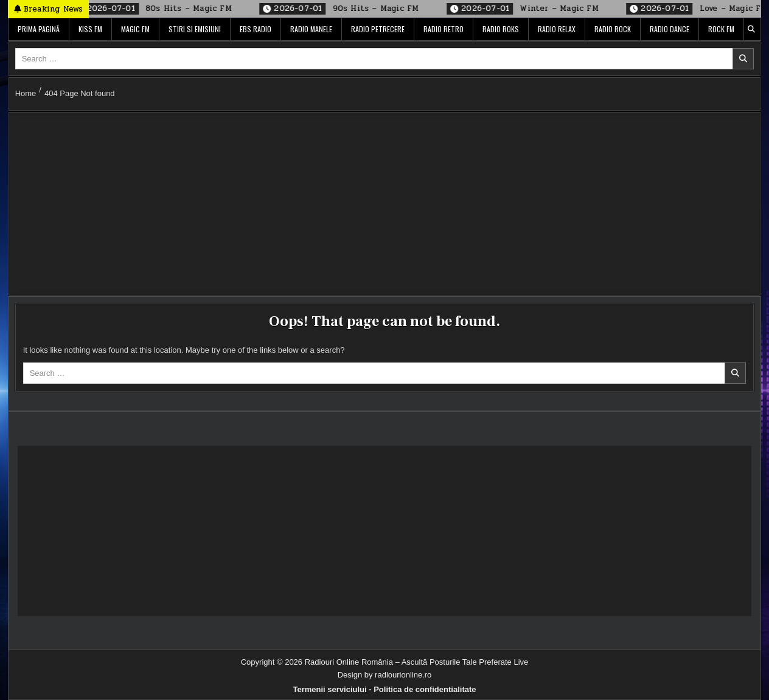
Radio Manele (311, 29)
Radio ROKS (501, 29)
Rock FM (721, 29)
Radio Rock (613, 29)
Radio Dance (670, 29)
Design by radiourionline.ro (385, 675)
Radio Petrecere (378, 29)
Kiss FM (90, 29)
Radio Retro (444, 29)
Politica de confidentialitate (425, 689)
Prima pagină (39, 29)
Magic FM (135, 29)
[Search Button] (751, 29)
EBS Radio (256, 29)
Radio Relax (557, 29)
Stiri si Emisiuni (195, 29)
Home (26, 93)
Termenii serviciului (329, 689)
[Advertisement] (380, 204)
